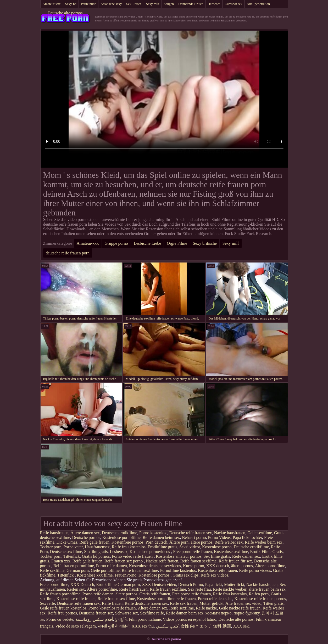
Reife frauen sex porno (124, 561)
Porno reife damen (112, 566)
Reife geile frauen (94, 542)
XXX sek (241, 626)
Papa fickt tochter (247, 537)
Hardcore (214, 4)
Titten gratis (273, 603)
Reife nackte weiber (230, 589)
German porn (78, 570)
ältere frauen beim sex (267, 589)
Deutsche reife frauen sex (191, 533)
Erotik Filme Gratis (266, 552)
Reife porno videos (255, 570)
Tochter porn (51, 547)
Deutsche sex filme (66, 552)
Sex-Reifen (134, 4)
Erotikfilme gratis (162, 547)
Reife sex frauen (184, 603)
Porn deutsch (156, 542)
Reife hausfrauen (54, 533)
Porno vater (73, 547)
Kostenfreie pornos (127, 542)
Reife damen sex (246, 556)
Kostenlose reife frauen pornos (260, 599)
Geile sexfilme (260, 533)
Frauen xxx (61, 561)
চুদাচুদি (121, 619)
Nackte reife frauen (162, 561)
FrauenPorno (126, 575)
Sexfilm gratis (96, 552)
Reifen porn (259, 594)
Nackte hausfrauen (230, 533)
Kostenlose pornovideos (150, 552)
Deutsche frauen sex (96, 613)
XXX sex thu (143, 626)
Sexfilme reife (152, 613)
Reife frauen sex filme (116, 599)
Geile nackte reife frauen (240, 608)
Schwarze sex (127, 613)
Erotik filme (107, 585)
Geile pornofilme (105, 570)
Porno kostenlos (153, 533)
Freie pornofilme (54, 585)
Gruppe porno (116, 243)
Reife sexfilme (52, 570)
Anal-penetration (258, 4)
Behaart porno (194, 537)
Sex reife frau (200, 589)
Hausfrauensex (97, 547)
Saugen (169, 4)
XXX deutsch (218, 566)
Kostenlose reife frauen (217, 570)
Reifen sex (76, 589)
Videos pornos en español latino (190, 619)
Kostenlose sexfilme (231, 552)
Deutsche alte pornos (65, 13)
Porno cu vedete (60, 619)
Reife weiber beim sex (264, 542)
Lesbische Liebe (147, 243)
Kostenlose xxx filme (95, 575)
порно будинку (247, 613)
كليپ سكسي (167, 626)
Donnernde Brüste (191, 4)
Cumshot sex (234, 4)
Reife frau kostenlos (129, 547)
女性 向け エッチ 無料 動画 (206, 626)
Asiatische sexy (111, 4)
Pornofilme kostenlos (178, 570)
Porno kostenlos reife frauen (112, 608)
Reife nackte (206, 608)
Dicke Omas (67, 542)
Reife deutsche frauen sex (146, 603)
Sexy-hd (71, 4)
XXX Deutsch (82, 585)
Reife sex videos (214, 575)
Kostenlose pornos (155, 575)
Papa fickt (213, 585)
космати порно (219, 613)
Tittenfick (72, 556)
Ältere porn (179, 542)
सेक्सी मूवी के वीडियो (114, 626)
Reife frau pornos (62, 613)
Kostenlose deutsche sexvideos (155, 566)
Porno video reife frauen (133, 556)
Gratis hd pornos (96, 556)
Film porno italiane (145, 619)
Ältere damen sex (85, 533)
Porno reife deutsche (215, 599)
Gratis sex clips (186, 575)
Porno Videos (219, 537)
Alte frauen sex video (243, 603)
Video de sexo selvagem (76, 626)
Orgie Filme (177, 243)
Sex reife (48, 603)
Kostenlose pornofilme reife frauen (166, 599)
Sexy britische (205, 243)
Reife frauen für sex (235, 561)
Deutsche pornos (86, 537)
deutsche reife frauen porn (68, 253)
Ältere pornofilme (270, 566)
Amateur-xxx (52, 4)
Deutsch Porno (191, 585)
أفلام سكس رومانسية (94, 619)
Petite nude (88, 4)
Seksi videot (190, 547)
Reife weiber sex (229, 542)
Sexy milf (153, 4)
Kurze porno (193, 566)
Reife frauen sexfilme (199, 561)
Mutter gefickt (212, 603)
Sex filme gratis (217, 556)
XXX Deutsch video (159, 585)
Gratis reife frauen (155, 594)
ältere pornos (201, 542)
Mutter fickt (234, 585)
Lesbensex (119, 552)
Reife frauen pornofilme (74, 566)
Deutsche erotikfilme (119, 533)
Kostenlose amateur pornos (179, 556)
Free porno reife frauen (192, 552)
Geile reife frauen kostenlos (63, 608)
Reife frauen (112, 603)
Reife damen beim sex (161, 537)
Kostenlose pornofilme (121, 537)
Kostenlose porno (217, 547)
